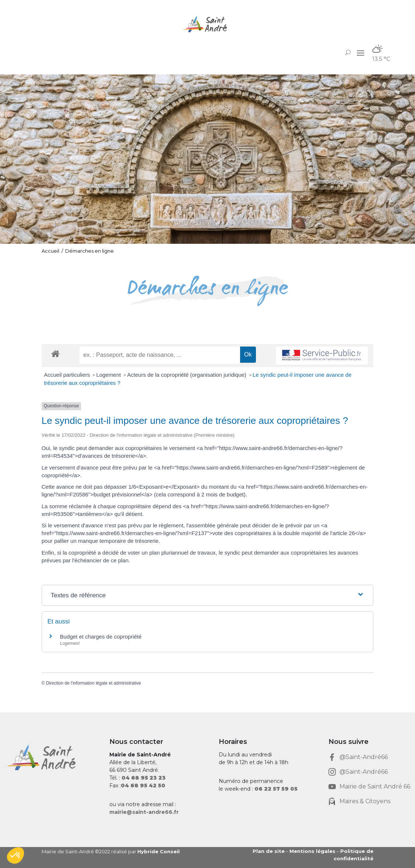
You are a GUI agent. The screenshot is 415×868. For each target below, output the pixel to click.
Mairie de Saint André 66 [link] (375, 786)
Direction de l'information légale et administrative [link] (94, 683)
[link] (208, 24)
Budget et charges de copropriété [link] (101, 637)
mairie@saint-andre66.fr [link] (144, 812)
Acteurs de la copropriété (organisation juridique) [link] (187, 375)
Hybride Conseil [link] (159, 851)
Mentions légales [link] (312, 851)
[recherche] (160, 355)
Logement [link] (109, 375)
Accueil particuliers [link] (68, 375)
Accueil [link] (50, 251)
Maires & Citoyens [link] (365, 801)
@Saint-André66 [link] (364, 757)
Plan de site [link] (269, 851)
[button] (361, 53)
